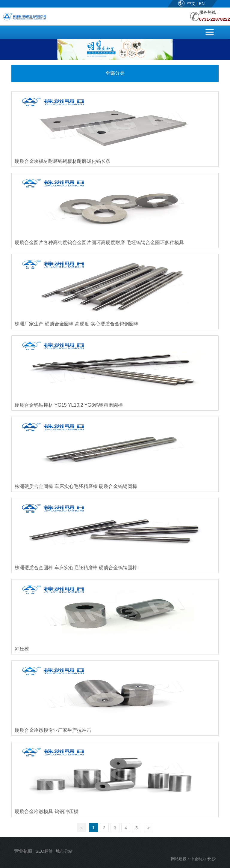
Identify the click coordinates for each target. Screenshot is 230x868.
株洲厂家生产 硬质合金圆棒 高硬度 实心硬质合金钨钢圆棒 (77, 324)
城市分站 (64, 851)
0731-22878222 (215, 19)
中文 (192, 4)
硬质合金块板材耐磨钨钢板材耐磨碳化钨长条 (63, 161)
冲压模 (22, 649)
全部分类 (115, 73)
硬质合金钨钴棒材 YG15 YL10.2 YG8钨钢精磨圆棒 (69, 405)
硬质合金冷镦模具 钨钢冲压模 (46, 811)
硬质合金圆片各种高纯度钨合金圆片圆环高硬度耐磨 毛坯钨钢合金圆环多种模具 (99, 242)
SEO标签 (44, 851)
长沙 (211, 859)
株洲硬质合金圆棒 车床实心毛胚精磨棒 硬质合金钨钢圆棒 (76, 486)
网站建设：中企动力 (189, 859)
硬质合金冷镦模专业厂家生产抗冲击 (53, 730)
